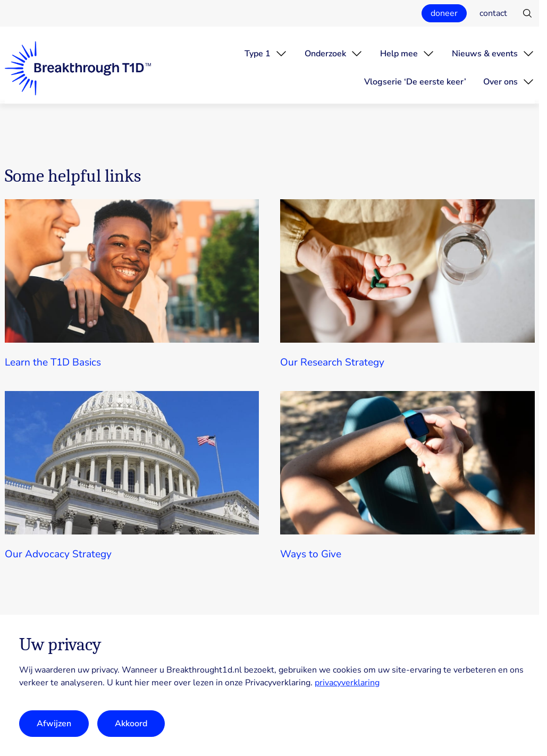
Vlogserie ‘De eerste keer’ (415, 82)
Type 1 (258, 54)
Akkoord (131, 724)
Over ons (500, 82)
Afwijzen (54, 724)
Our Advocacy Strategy (58, 554)
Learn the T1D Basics (53, 362)
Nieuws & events (485, 54)
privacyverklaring (347, 683)
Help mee (399, 54)
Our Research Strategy (332, 362)
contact (493, 13)
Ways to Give (311, 554)
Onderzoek (325, 54)
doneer (444, 13)
